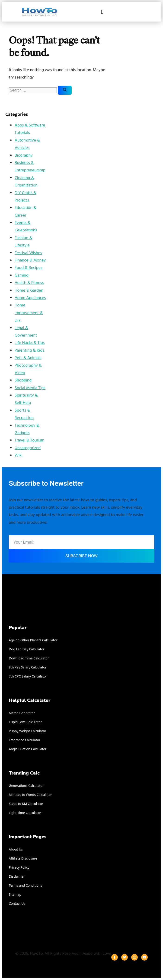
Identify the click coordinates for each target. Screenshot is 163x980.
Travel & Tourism (29, 440)
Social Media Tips (30, 388)
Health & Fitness (29, 283)
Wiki (19, 455)
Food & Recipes (29, 268)
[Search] (65, 90)
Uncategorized (28, 448)
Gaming (21, 276)
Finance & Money (30, 260)
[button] (102, 12)
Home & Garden (29, 291)
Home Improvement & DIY (29, 313)
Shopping (23, 380)
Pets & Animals (28, 358)
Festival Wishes (28, 253)
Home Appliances (30, 298)
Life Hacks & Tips (30, 343)
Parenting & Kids (29, 351)
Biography (24, 156)
